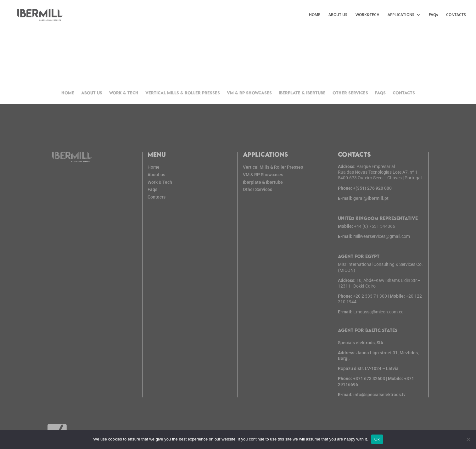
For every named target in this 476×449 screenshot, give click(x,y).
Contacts (404, 93)
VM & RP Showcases (249, 93)
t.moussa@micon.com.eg (379, 309)
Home (68, 93)
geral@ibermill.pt (364, 203)
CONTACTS (456, 15)
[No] (468, 439)
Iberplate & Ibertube (302, 93)
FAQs (433, 15)
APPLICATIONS (401, 15)
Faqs (155, 189)
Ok (377, 439)
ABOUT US (338, 15)
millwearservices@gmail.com (382, 239)
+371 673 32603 (370, 372)
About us (92, 93)
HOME (315, 15)
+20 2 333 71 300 (371, 295)
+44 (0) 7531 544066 (375, 229)
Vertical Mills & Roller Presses (183, 93)
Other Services (350, 93)
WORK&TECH (367, 15)
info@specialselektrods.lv (380, 387)
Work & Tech (124, 93)
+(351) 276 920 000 (366, 194)
